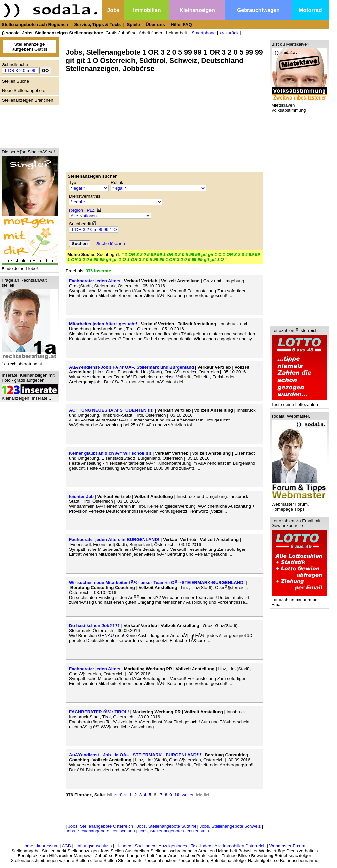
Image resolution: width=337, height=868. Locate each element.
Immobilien (147, 10)
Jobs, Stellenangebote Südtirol (166, 826)
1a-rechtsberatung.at (30, 362)
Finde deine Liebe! (30, 267)
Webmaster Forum (287, 846)
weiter (188, 795)
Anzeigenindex (173, 846)
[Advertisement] (28, 125)
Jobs (113, 10)
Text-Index (201, 846)
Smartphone (204, 33)
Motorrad (310, 10)
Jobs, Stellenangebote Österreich (101, 826)
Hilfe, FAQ (181, 25)
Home (27, 846)
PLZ (91, 210)
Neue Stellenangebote (24, 91)
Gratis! (30, 47)
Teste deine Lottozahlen (299, 403)
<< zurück (229, 33)
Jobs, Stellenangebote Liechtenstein (174, 831)
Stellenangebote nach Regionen (35, 25)
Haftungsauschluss (93, 846)
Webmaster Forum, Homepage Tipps (299, 505)
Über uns (155, 25)
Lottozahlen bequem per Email (299, 600)
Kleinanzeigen (197, 10)
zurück (120, 795)
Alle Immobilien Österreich (240, 846)
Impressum (47, 846)
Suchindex (145, 846)
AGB (66, 846)
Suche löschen (111, 244)
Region (76, 210)
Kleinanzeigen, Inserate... (30, 396)
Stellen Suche (15, 81)
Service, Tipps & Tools (97, 25)
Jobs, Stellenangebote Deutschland (100, 831)
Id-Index (123, 846)
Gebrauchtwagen (258, 10)
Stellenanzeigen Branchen (28, 100)
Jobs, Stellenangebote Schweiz (230, 826)
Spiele (133, 25)
